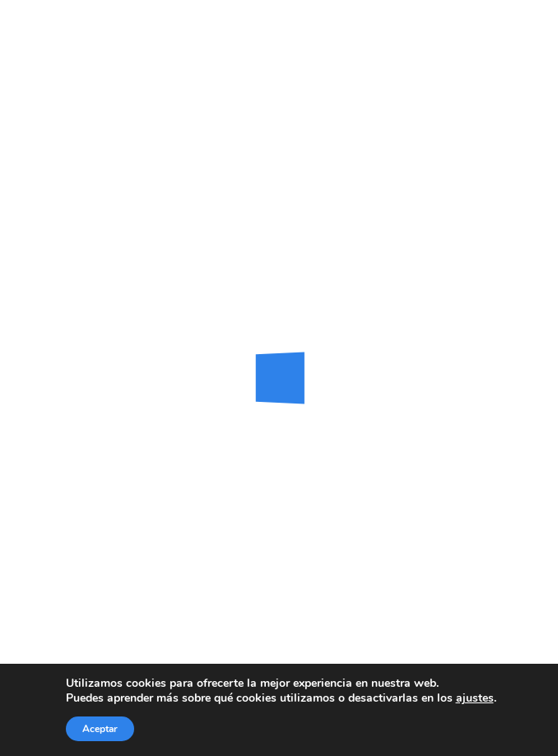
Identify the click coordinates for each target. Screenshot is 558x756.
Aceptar (100, 729)
